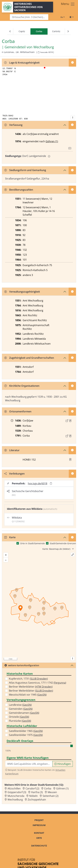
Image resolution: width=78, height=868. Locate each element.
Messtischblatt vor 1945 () (28, 695)
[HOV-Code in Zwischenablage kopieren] (39, 52)
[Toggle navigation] (68, 4)
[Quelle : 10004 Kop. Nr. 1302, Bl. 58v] (70, 421)
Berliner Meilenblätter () (31, 687)
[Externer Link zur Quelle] (67, 421)
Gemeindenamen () (24, 713)
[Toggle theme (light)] (71, 17)
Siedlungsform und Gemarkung (25, 170)
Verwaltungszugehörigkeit (22, 292)
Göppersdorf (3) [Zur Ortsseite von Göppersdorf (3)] (17, 792)
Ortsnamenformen (18, 411)
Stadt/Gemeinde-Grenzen (63, 543)
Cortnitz (56, 31)
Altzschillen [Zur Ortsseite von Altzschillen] (14, 788)
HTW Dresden (44, 687)
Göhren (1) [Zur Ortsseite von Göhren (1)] (62, 788)
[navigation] (39, 32)
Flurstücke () (20, 721)
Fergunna (60, 683)
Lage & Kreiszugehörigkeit (22, 63)
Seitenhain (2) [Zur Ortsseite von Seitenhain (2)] (51, 796)
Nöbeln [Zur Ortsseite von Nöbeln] (33, 796)
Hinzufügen (63, 764)
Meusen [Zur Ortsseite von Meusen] (52, 792)
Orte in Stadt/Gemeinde (32, 543)
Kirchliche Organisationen (22, 386)
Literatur (12, 450)
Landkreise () (20, 705)
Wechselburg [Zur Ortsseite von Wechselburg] (15, 800)
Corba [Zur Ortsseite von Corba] (48, 788)
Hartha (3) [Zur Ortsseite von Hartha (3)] (37, 792)
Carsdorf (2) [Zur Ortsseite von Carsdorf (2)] (32, 788)
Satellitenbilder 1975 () (26, 735)
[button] (70, 421)
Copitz (22, 31)
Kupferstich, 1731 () (28, 679)
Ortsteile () (19, 717)
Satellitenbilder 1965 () (26, 731)
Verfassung (13, 125)
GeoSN (42, 695)
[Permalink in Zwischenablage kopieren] (51, 483)
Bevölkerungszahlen (19, 190)
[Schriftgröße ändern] (62, 17)
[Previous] (10, 32)
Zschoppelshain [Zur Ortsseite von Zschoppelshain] (37, 800)
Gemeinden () (21, 709)
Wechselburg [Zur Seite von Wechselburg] (44, 47)
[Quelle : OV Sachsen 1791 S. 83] (70, 436)
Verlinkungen (14, 474)
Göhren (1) (52, 141)
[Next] (68, 32)
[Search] (29, 17)
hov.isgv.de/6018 (38, 483)
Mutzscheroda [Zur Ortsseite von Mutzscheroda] (16, 796)
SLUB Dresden (39, 679)
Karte (10, 537)
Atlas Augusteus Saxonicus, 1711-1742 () (38, 683)
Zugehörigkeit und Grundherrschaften (29, 358)
